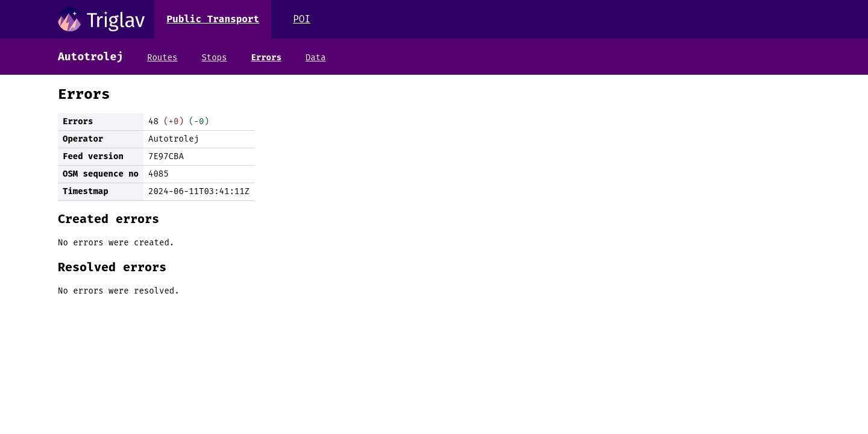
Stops (214, 58)
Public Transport (213, 19)
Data (316, 58)
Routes (162, 58)
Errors (266, 58)
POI (302, 19)
